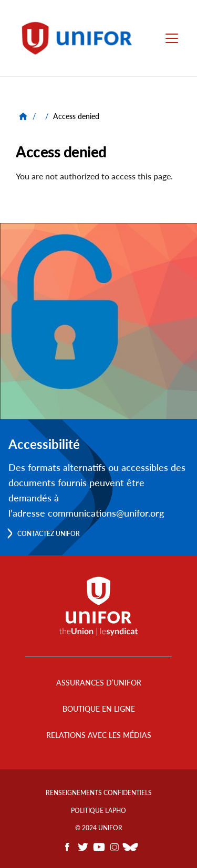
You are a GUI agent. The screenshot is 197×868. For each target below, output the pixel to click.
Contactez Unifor (49, 534)
